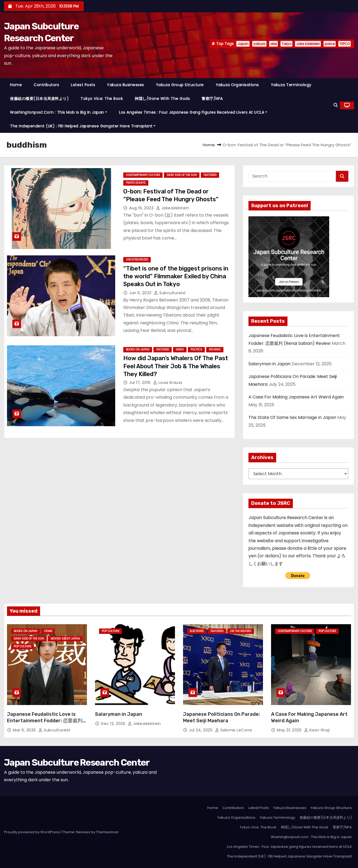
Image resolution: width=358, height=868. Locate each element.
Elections (197, 631)
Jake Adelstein (308, 44)
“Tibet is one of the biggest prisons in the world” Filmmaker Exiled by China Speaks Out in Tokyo (176, 276)
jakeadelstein (173, 208)
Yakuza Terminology (291, 85)
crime (48, 631)
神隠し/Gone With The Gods (162, 99)
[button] (336, 105)
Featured (210, 175)
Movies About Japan (65, 639)
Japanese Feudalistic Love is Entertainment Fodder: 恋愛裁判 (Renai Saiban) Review (45, 721)
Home (16, 85)
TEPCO (345, 44)
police (330, 44)
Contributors (46, 85)
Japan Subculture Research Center (77, 763)
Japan (243, 44)
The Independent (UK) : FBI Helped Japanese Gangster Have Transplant (83, 126)
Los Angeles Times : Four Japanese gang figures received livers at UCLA (193, 112)
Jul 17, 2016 (141, 383)
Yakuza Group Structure (180, 85)
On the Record (241, 631)
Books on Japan (138, 350)
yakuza (259, 44)
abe (273, 44)
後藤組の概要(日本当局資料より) (39, 99)
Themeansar (107, 832)
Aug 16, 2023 (142, 208)
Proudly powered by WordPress (32, 832)
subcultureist (170, 293)
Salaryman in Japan (269, 364)
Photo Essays (136, 183)
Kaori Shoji (317, 730)
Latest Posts (83, 85)
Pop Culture (22, 646)
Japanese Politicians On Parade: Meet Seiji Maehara (222, 717)
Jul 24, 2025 (201, 730)
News (180, 350)
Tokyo (286, 44)
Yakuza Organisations (237, 85)
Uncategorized (137, 260)
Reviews (215, 350)
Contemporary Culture (143, 175)
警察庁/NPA (212, 99)
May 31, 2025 (290, 730)
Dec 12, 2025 (114, 724)
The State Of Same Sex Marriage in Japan (292, 417)
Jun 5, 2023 (141, 293)
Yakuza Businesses (125, 85)
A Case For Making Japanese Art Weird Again (296, 397)
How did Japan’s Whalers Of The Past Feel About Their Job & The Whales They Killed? (176, 366)
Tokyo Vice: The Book (102, 99)
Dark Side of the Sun (182, 175)
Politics (196, 350)
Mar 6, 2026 (25, 730)
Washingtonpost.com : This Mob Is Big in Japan (59, 112)
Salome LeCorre (234, 730)
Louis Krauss (168, 383)
